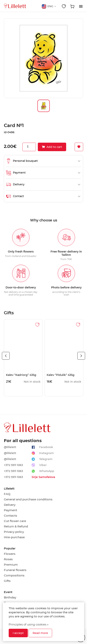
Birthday (10, 597)
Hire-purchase (14, 537)
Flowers (10, 554)
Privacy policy (14, 532)
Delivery (10, 505)
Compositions (14, 575)
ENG (49, 6)
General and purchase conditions (28, 499)
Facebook (46, 447)
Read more (40, 633)
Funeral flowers (15, 570)
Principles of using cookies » (29, 624)
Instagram (46, 453)
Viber (43, 465)
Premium (11, 565)
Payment (11, 510)
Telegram (46, 459)
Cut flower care (15, 521)
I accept (18, 633)
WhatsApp (47, 471)
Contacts (11, 516)
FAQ (7, 494)
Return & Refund (16, 526)
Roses (8, 559)
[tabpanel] (23, 358)
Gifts (7, 581)
